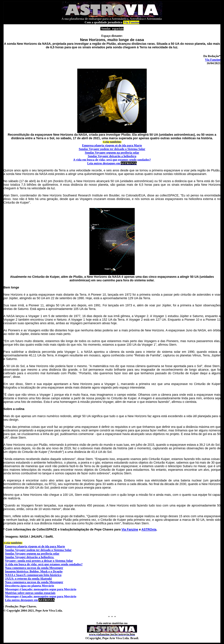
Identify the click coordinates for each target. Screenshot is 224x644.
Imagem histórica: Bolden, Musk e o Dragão (34, 571)
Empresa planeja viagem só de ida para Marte (112, 145)
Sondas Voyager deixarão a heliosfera (112, 156)
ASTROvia (149, 529)
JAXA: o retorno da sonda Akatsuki (28, 579)
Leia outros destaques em (112, 163)
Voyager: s (12, 561)
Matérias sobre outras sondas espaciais (30, 593)
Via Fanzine (213, 60)
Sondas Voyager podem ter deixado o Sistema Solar (112, 149)
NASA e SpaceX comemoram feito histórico (33, 575)
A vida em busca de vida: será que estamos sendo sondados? (44, 564)
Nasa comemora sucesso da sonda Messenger (34, 568)
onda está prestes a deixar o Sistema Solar (46, 561)
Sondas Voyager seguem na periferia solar (112, 153)
